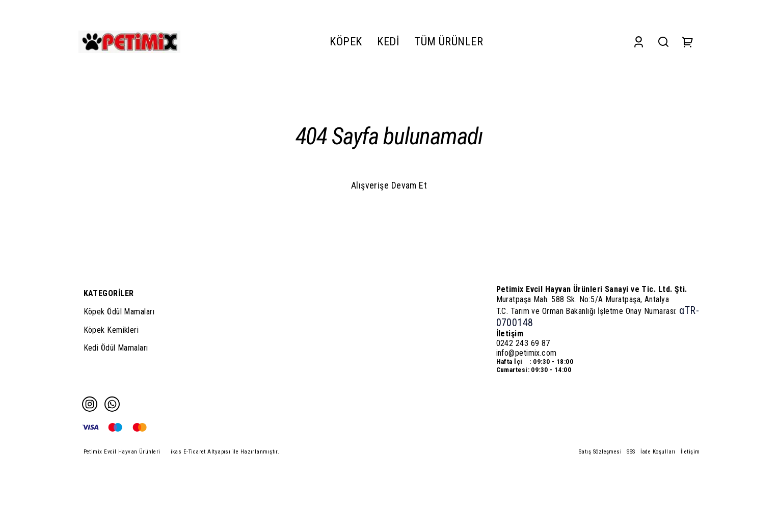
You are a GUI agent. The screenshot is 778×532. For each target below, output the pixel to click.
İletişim (690, 452)
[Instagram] (90, 404)
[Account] (639, 42)
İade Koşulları (658, 452)
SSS (631, 452)
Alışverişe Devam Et (389, 185)
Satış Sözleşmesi (600, 452)
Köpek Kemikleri (111, 330)
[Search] (663, 42)
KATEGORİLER (109, 293)
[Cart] (688, 42)
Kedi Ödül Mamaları (116, 348)
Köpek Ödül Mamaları (119, 312)
